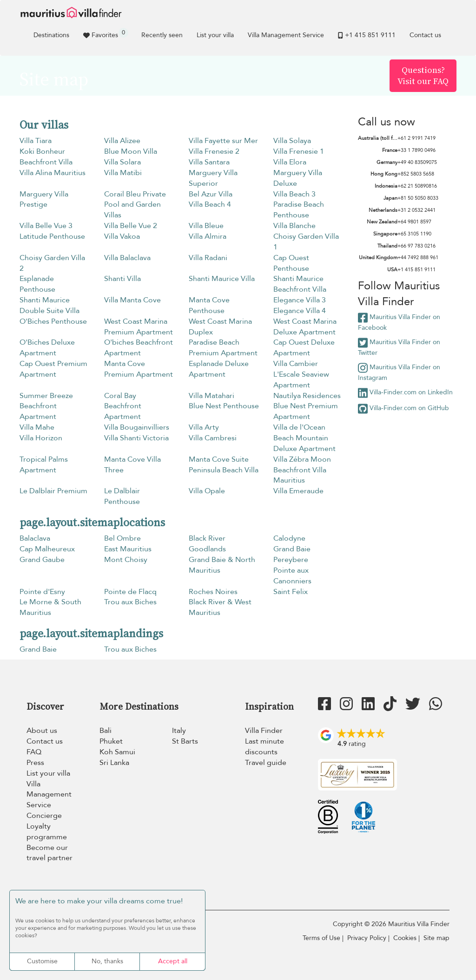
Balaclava (35, 538)
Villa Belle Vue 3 (46, 226)
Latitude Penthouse (52, 236)
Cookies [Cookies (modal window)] (405, 938)
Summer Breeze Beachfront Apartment (46, 406)
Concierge (44, 816)
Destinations (51, 35)
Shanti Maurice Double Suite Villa (50, 305)
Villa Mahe (37, 427)
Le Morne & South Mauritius (50, 607)
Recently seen (162, 35)
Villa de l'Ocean (299, 427)
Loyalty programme (47, 832)
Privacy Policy (367, 938)
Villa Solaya (292, 141)
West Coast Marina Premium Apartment (139, 327)
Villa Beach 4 (210, 204)
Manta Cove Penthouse (209, 305)
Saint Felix (291, 592)
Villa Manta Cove (132, 300)
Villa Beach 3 (294, 194)
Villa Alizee (122, 141)
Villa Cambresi (213, 438)
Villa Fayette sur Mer (223, 141)
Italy (179, 731)
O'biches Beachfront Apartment (139, 348)
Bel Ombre (122, 538)
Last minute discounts (264, 747)
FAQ (34, 752)
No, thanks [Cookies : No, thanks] (107, 961)
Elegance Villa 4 (300, 311)
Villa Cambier (296, 364)
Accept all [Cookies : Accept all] (173, 961)
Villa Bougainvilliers (137, 427)
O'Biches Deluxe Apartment (47, 348)
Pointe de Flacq (130, 592)
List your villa (215, 35)
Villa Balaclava (127, 258)
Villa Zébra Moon (302, 459)
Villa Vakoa (122, 236)
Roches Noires (213, 592)
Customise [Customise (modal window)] (42, 961)
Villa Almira (208, 236)
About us (42, 731)
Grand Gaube (42, 560)
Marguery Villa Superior (213, 178)
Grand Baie (292, 549)
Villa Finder (264, 731)
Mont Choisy (126, 560)
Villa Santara (209, 162)
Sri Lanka (114, 763)
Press (35, 763)
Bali (106, 731)
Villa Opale (207, 491)
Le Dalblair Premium (53, 491)
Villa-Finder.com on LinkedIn (405, 393)
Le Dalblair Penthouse (122, 496)
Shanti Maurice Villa (222, 279)
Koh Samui (117, 752)
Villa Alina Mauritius (53, 173)
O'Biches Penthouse (53, 321)
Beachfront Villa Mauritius (300, 475)
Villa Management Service (286, 35)
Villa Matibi (123, 173)
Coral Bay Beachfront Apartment (123, 406)
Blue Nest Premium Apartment (306, 411)
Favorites (106, 34)
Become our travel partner (50, 853)
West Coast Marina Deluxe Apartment (305, 327)
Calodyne (289, 538)
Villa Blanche (294, 226)
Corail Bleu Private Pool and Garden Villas (135, 205)
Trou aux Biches (130, 602)
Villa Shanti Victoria (136, 438)
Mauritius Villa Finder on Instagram (399, 372)
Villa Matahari (212, 396)
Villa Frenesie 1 (299, 151)
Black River (207, 538)
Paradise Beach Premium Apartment (223, 348)
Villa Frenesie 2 (214, 151)
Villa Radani (208, 258)
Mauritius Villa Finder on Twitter (399, 347)
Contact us (425, 35)
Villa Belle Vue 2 (131, 226)
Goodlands (207, 549)
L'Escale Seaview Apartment (301, 380)
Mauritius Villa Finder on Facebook (399, 322)
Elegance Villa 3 (300, 300)
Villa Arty (204, 427)
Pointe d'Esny (42, 592)
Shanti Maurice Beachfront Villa (300, 284)
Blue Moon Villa (131, 151)
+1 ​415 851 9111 (367, 35)
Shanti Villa (122, 279)
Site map (436, 938)
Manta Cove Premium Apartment (139, 369)
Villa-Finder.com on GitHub (403, 409)
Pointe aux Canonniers (292, 576)
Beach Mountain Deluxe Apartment (304, 443)
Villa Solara (122, 162)
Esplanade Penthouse (37, 284)
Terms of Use (321, 938)
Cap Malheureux (47, 549)
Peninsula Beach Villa (224, 470)
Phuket (111, 741)
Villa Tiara (36, 141)
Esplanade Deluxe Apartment (219, 369)
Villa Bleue (206, 226)
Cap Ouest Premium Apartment (53, 369)
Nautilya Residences (307, 396)
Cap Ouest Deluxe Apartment (304, 348)
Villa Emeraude (298, 491)
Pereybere (291, 560)
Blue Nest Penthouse (224, 406)
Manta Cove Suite (219, 459)
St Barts (185, 741)
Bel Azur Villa (211, 194)
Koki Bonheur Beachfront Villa (46, 157)
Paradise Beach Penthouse (299, 210)
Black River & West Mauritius (220, 607)
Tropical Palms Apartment (44, 465)
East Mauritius (128, 549)
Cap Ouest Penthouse (291, 263)
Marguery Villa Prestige (44, 199)
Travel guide (266, 763)
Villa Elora (290, 162)
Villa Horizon (41, 438)
